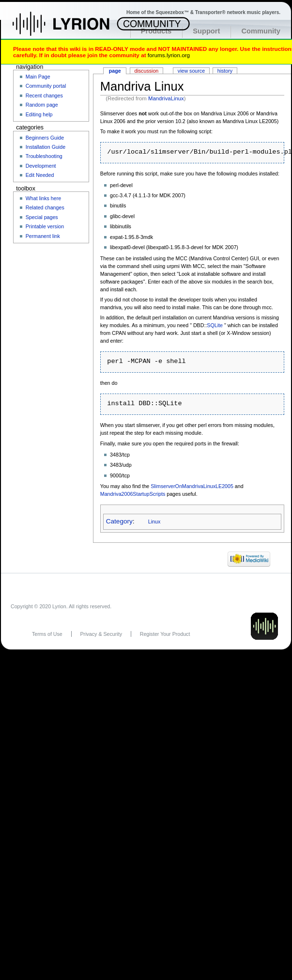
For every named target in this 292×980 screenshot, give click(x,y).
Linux (154, 522)
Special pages (42, 217)
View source (191, 71)
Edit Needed (40, 175)
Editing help (39, 114)
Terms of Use (47, 634)
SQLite (215, 325)
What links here (43, 198)
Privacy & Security (101, 634)
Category (119, 521)
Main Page (38, 77)
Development (41, 166)
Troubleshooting (44, 156)
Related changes (45, 207)
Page (115, 71)
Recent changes (44, 95)
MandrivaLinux (166, 98)
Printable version (45, 226)
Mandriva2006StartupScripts (133, 494)
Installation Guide (46, 147)
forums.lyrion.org (169, 55)
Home (71, 29)
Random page (42, 105)
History (225, 71)
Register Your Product (165, 634)
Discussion (147, 71)
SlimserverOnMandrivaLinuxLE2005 (192, 486)
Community (261, 31)
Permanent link (43, 236)
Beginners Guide (45, 138)
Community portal (46, 86)
